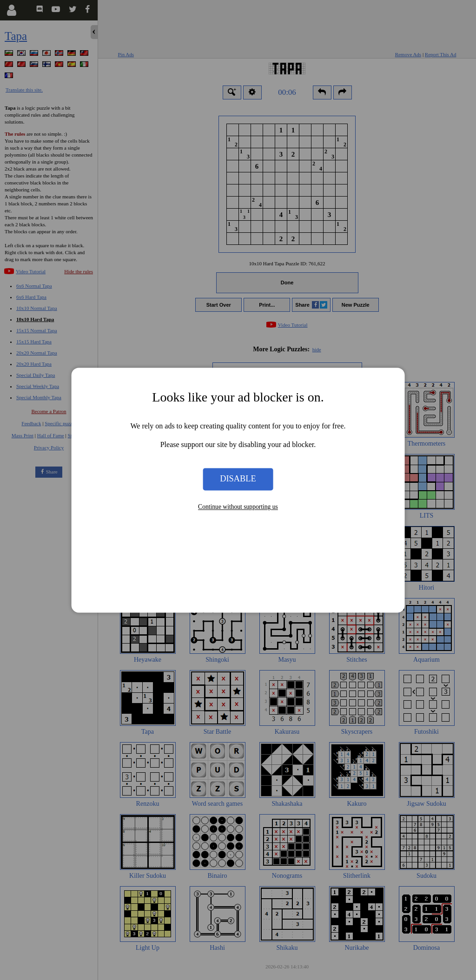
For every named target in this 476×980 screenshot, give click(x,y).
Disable (238, 479)
